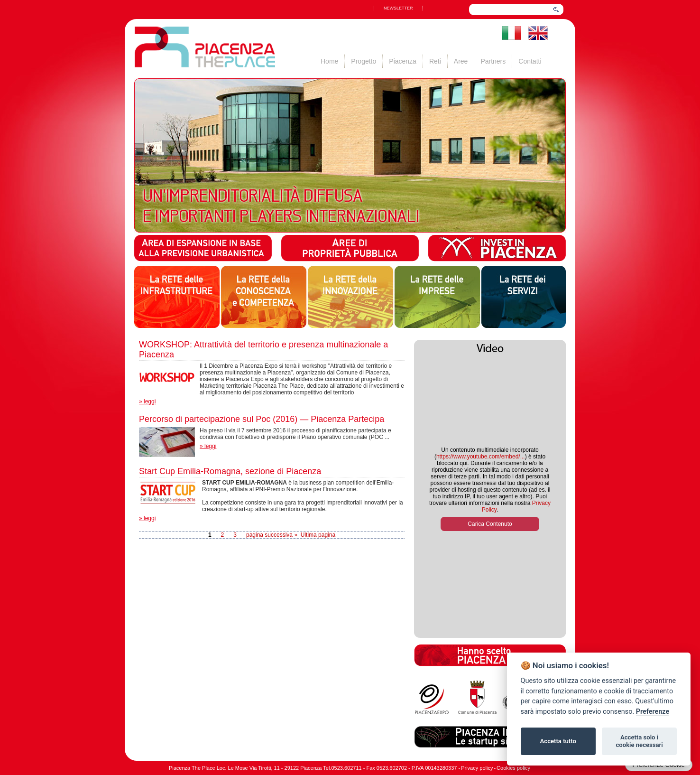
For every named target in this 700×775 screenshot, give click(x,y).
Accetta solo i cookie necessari (639, 741)
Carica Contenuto (490, 524)
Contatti (530, 61)
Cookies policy (513, 768)
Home (329, 61)
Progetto (364, 61)
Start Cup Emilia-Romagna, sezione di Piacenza (230, 471)
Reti (435, 61)
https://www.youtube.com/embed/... (481, 457)
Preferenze (653, 712)
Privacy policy (477, 768)
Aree (461, 61)
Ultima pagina (318, 535)
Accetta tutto (558, 741)
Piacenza (403, 61)
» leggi (147, 402)
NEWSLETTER (398, 8)
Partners (493, 61)
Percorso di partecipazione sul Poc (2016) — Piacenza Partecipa (262, 419)
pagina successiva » (272, 535)
